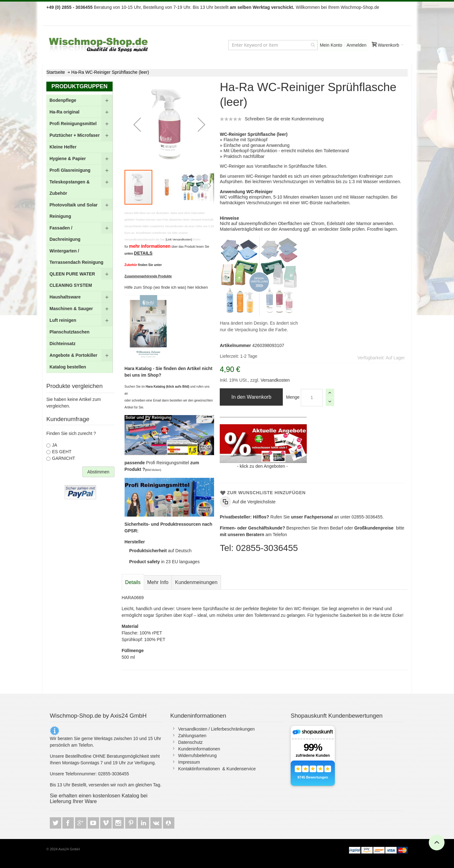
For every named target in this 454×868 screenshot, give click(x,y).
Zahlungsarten (192, 736)
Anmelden (356, 45)
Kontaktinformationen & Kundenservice (217, 769)
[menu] (79, 234)
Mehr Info (158, 582)
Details (133, 582)
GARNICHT (64, 458)
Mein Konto (331, 45)
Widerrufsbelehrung (197, 755)
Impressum (189, 762)
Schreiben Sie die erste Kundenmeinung (284, 119)
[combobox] (273, 45)
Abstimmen (98, 472)
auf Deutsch (160, 551)
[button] (137, 124)
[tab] (133, 582)
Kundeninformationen (199, 749)
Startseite (56, 72)
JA (55, 445)
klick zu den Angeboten (262, 466)
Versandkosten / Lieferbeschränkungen (216, 729)
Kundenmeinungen (196, 582)
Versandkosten (275, 380)
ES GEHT (62, 452)
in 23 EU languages (164, 562)
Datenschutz (190, 742)
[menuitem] (79, 100)
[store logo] (99, 45)
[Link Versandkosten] (179, 240)
